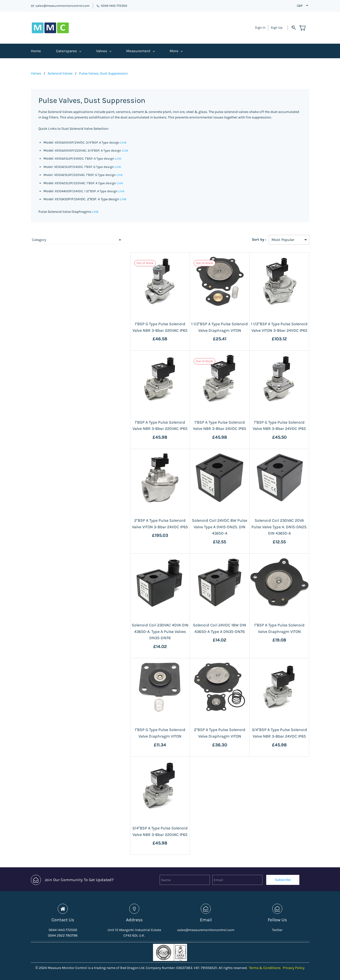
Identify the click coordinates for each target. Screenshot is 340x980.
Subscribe (283, 876)
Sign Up (277, 26)
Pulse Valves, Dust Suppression (103, 70)
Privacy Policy (294, 965)
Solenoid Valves (60, 70)
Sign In (260, 26)
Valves (36, 70)
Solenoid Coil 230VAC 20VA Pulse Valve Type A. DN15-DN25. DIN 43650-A (275, 524)
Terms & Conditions (265, 965)
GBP (300, 6)
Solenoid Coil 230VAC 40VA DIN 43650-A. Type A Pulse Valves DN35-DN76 (140, 628)
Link (123, 139)
